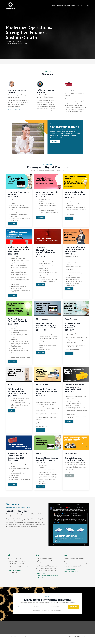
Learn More (12, 224)
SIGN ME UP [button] (73, 610)
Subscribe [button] (56, 150)
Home (53, 6)
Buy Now (12, 411)
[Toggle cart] (88, 6)
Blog (77, 6)
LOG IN (82, 6)
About (68, 6)
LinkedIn (31, 641)
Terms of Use (21, 641)
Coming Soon (69, 476)
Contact (73, 6)
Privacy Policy (14, 641)
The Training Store (60, 6)
